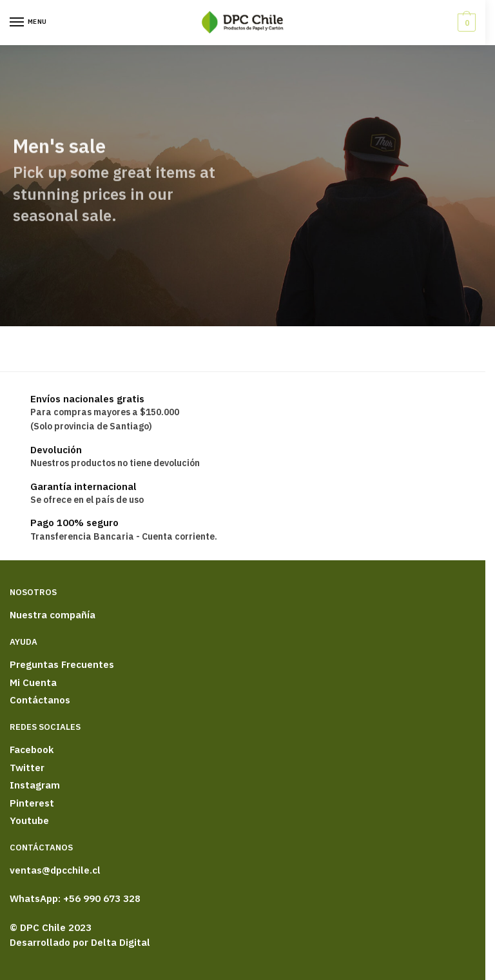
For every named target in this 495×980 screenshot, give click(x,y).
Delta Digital (121, 942)
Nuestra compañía (53, 615)
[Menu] (29, 23)
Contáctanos (40, 700)
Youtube (29, 820)
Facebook (32, 750)
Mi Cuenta (33, 682)
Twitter (27, 768)
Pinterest (32, 803)
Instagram (35, 785)
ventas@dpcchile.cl (55, 870)
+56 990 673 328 (102, 898)
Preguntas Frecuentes (62, 664)
